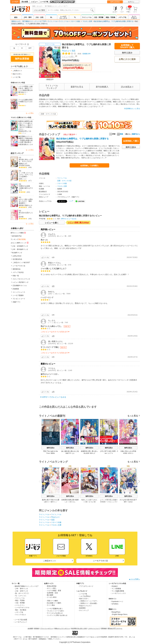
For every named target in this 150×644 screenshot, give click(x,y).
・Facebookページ (117, 601)
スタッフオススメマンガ (21, 279)
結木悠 (21, 217)
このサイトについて (94, 628)
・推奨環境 (82, 608)
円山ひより (66, 51)
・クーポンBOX (51, 597)
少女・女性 (39, 17)
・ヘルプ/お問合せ (84, 596)
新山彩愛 (86, 453)
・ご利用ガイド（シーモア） (88, 601)
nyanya (130, 502)
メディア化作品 (18, 272)
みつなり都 (92, 502)
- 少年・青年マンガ (21, 589)
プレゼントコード (19, 299)
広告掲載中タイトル (20, 286)
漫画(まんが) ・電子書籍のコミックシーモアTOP (29, 21)
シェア (71, 201)
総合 (16, 17)
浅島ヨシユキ (28, 144)
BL (51, 17)
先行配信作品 (17, 259)
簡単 (120, 134)
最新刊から (136, 134)
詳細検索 (16, 289)
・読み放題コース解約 (53, 603)
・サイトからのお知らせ (54, 613)
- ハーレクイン (19, 605)
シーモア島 (44, 2)
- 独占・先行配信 (20, 610)
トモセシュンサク (112, 502)
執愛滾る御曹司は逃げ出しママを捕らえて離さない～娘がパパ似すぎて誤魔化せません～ (25, 125)
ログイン (131, 2)
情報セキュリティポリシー (62, 628)
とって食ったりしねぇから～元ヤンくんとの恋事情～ (26, 175)
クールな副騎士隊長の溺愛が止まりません (25, 102)
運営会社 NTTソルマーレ (115, 628)
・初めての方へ (83, 599)
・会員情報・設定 (52, 593)
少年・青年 (28, 17)
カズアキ (110, 453)
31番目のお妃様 (24, 186)
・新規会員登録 (51, 586)
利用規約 (37, 628)
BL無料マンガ (17, 253)
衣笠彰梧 (103, 502)
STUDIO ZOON (24, 166)
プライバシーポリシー (47, 628)
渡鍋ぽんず (23, 164)
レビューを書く (68, 56)
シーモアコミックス (63, 17)
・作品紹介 (114, 586)
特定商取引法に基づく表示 (79, 628)
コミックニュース (19, 292)
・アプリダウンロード (85, 586)
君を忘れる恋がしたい (26, 214)
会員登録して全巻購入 (89, 166)
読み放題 (25, 2)
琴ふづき (28, 131)
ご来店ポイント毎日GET (21, 263)
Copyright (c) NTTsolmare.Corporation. (75, 642)
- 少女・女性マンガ (21, 591)
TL (75, 17)
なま (73, 453)
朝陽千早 (68, 453)
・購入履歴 (49, 595)
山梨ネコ (47, 502)
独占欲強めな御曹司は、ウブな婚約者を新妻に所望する (114, 21)
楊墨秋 (53, 453)
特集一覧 (16, 276)
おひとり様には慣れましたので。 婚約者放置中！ (26, 201)
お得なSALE (17, 256)
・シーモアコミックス (118, 593)
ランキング (18, 239)
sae (106, 453)
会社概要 (30, 628)
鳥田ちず (93, 453)
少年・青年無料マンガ (20, 249)
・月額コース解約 (52, 601)
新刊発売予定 (17, 236)
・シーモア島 (82, 594)
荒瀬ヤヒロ (28, 205)
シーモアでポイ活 (19, 266)
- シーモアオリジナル (22, 608)
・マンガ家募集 (116, 589)
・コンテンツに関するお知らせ (56, 615)
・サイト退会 (50, 605)
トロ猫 (85, 502)
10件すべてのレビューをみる (54, 397)
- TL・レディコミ (20, 596)
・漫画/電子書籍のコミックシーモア (26, 586)
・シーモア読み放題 (20, 620)
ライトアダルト (134, 17)
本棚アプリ (17, 302)
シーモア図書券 (18, 295)
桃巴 (26, 188)
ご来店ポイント (50, 561)
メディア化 (122, 17)
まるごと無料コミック (20, 243)
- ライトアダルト (20, 615)
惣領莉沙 (22, 131)
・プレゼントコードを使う (55, 611)
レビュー (34, 2)
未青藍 (125, 453)
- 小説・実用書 (19, 603)
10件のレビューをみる (69, 219)
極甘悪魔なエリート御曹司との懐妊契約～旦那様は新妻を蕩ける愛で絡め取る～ (25, 139)
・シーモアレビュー (20, 622)
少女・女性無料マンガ (20, 246)
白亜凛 (21, 144)
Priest (48, 453)
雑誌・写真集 (111, 17)
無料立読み (51, 448)
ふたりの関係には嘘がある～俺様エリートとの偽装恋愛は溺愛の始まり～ (25, 89)
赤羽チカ (131, 453)
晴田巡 (21, 205)
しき (66, 502)
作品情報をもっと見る (132, 109)
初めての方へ (17, 74)
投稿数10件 (76, 54)
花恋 (73, 51)
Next (138, 435)
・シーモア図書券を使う (54, 609)
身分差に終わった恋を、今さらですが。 (26, 160)
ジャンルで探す (40, 10)
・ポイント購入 (51, 588)
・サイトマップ (83, 610)
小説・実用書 (99, 17)
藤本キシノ (54, 502)
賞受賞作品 (17, 269)
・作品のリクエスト (85, 606)
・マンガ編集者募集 (117, 591)
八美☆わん (72, 502)
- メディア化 (19, 612)
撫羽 (125, 502)
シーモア (15, 2)
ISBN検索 (104, 628)
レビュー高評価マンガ (20, 282)
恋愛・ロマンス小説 (48, 114)
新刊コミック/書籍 (18, 233)
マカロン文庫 (87, 21)
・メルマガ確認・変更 (53, 591)
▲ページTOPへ (134, 579)
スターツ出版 (75, 21)
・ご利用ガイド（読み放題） (88, 603)
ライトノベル (87, 17)
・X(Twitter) (114, 604)
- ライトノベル (19, 598)
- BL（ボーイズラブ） (22, 593)
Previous (41, 434)
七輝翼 (21, 188)
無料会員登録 (115, 2)
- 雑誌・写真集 (19, 600)
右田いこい (23, 179)
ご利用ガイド (17, 71)
